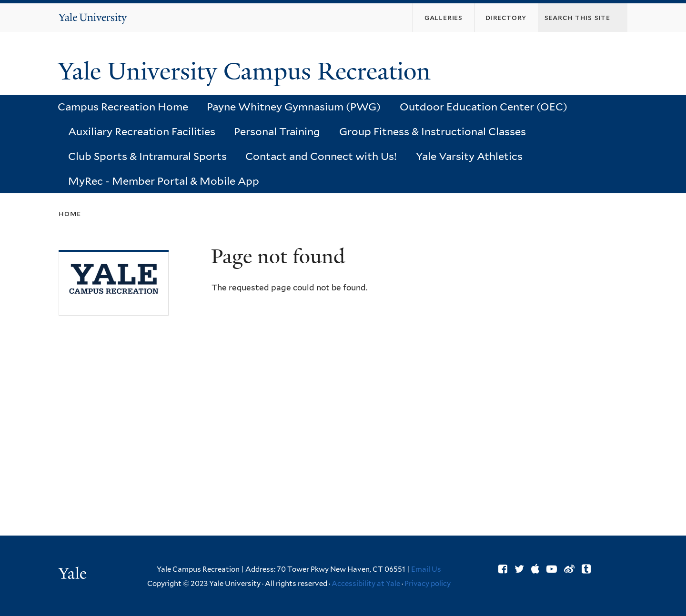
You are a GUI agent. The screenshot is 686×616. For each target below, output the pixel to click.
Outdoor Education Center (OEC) (484, 107)
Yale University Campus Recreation (247, 71)
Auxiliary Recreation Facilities (142, 131)
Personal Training (277, 131)
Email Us (426, 569)
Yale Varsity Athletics (469, 156)
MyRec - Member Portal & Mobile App (164, 181)
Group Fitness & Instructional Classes (433, 131)
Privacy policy (428, 584)
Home (70, 214)
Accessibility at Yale (366, 584)
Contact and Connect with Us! (321, 156)
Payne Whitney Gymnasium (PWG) (294, 107)
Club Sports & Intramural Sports (147, 156)
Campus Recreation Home (123, 107)
